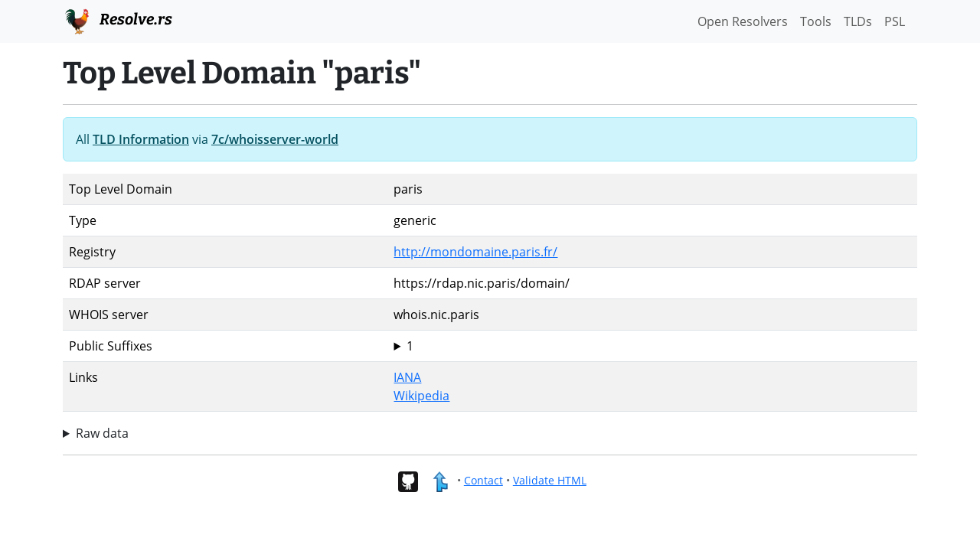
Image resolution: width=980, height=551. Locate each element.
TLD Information (141, 139)
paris (652, 346)
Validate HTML (550, 480)
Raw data (102, 433)
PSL (895, 21)
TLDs (858, 21)
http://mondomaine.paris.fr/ (475, 252)
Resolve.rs (118, 20)
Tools (816, 21)
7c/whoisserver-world (275, 139)
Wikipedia (421, 396)
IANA (407, 377)
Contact (483, 480)
